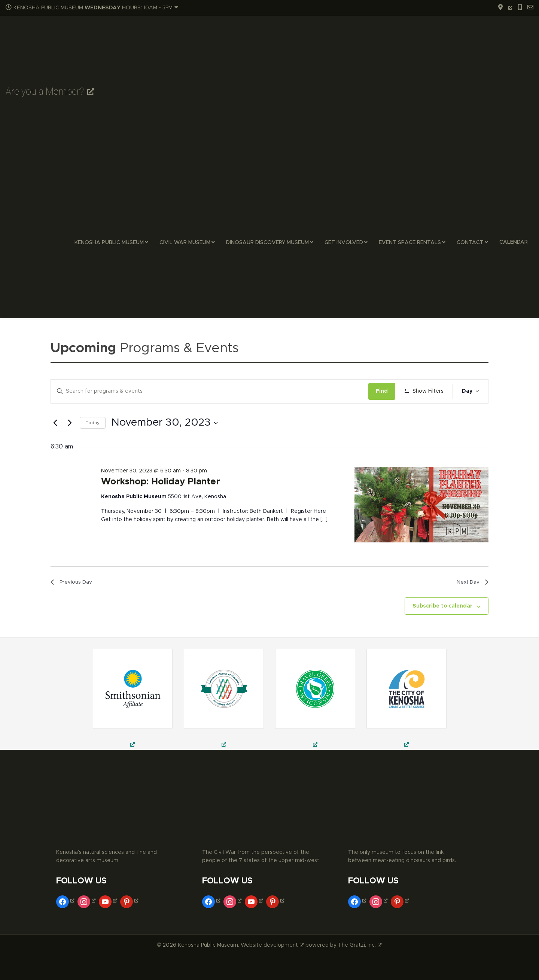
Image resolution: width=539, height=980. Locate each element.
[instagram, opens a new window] (87, 925)
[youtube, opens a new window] (109, 925)
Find (384, 391)
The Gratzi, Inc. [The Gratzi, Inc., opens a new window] (360, 969)
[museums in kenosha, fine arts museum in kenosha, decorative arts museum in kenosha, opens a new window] (406, 723)
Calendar (514, 242)
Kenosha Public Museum (109, 243)
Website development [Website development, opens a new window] (272, 969)
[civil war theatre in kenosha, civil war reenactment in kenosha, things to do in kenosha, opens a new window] (224, 723)
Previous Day (74, 605)
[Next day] (70, 445)
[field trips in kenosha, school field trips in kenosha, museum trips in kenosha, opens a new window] (133, 723)
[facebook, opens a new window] (66, 925)
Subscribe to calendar (442, 630)
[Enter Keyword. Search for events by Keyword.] (211, 391)
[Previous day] (55, 445)
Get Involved (344, 243)
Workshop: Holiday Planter (161, 504)
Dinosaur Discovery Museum (267, 243)
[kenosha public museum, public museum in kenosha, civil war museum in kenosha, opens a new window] (315, 723)
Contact (470, 243)
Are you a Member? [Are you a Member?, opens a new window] (50, 92)
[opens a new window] (503, 8)
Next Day (470, 605)
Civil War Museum (185, 243)
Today (93, 445)
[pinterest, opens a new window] (130, 925)
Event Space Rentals (410, 243)
